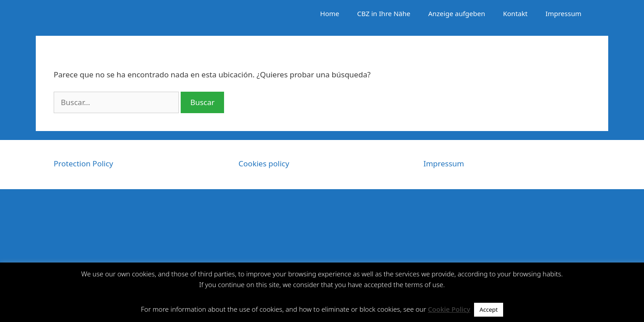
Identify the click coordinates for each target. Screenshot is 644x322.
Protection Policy (83, 163)
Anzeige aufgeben (456, 13)
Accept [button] (489, 309)
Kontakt (515, 13)
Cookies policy (264, 163)
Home (330, 13)
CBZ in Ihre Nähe (384, 13)
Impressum (563, 13)
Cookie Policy (449, 309)
